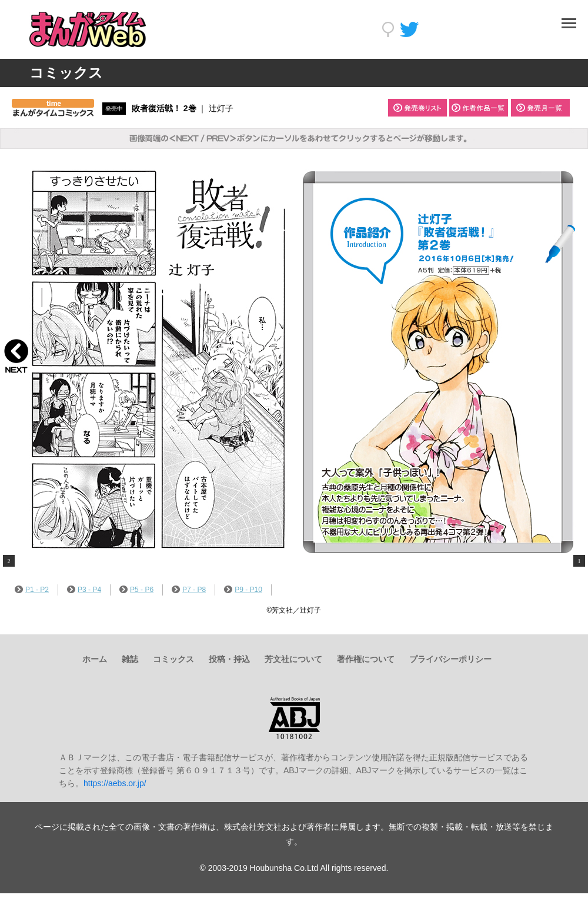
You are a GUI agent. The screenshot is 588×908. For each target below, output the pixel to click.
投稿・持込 (229, 659)
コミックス (173, 659)
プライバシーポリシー (450, 659)
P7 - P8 (189, 590)
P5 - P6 (136, 590)
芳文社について (293, 659)
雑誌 (130, 659)
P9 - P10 (243, 590)
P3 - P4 (84, 590)
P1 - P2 (32, 590)
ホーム (95, 659)
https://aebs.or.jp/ (115, 783)
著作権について (366, 659)
